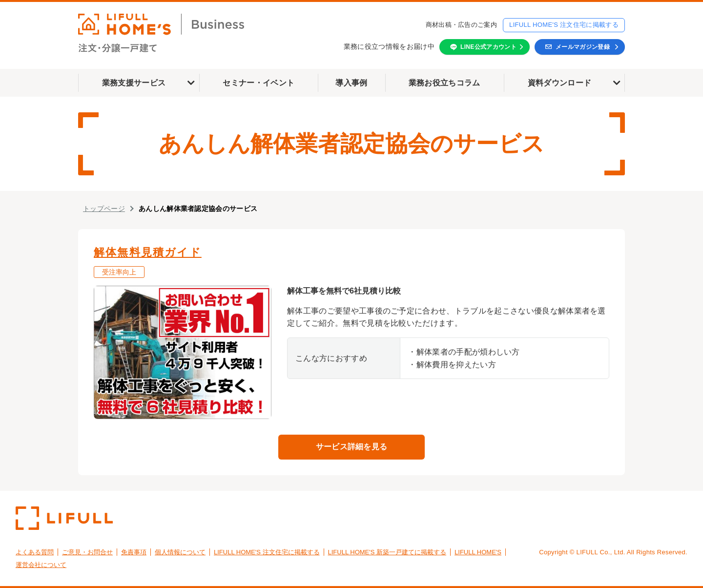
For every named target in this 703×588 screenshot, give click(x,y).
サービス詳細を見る (352, 447)
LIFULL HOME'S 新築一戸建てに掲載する (387, 552)
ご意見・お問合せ (87, 552)
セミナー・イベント (258, 83)
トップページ (104, 209)
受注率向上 (119, 272)
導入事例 (351, 83)
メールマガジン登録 (583, 47)
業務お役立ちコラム (445, 83)
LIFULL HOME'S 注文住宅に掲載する (564, 25)
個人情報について (180, 552)
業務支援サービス (134, 83)
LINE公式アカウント (488, 47)
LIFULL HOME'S (478, 552)
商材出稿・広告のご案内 (462, 25)
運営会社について (41, 565)
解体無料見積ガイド (148, 252)
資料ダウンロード (560, 83)
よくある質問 (35, 552)
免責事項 (134, 552)
